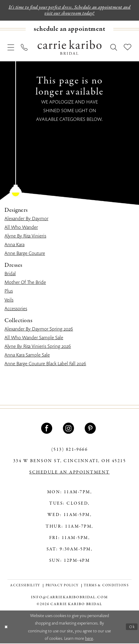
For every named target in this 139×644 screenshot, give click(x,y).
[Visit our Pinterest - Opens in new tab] (91, 429)
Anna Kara (14, 245)
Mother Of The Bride (25, 283)
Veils (9, 300)
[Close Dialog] (7, 627)
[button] (11, 48)
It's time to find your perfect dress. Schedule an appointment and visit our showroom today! (69, 10)
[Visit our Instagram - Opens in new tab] (69, 429)
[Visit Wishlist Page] (128, 48)
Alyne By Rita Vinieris (25, 236)
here (89, 639)
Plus (9, 292)
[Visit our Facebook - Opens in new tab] (48, 429)
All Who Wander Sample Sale (34, 338)
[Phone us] (24, 48)
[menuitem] (69, 30)
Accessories (16, 309)
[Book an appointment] (69, 30)
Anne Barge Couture (25, 254)
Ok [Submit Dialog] (132, 627)
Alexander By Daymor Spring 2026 (39, 329)
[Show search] (114, 48)
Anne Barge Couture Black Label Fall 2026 (45, 364)
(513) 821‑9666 (70, 450)
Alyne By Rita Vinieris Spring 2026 (38, 347)
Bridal (10, 274)
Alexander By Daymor (26, 219)
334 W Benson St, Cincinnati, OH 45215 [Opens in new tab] (69, 462)
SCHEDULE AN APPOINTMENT (69, 473)
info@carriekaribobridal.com (69, 598)
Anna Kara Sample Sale (27, 355)
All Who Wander (21, 228)
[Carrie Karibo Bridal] (69, 48)
